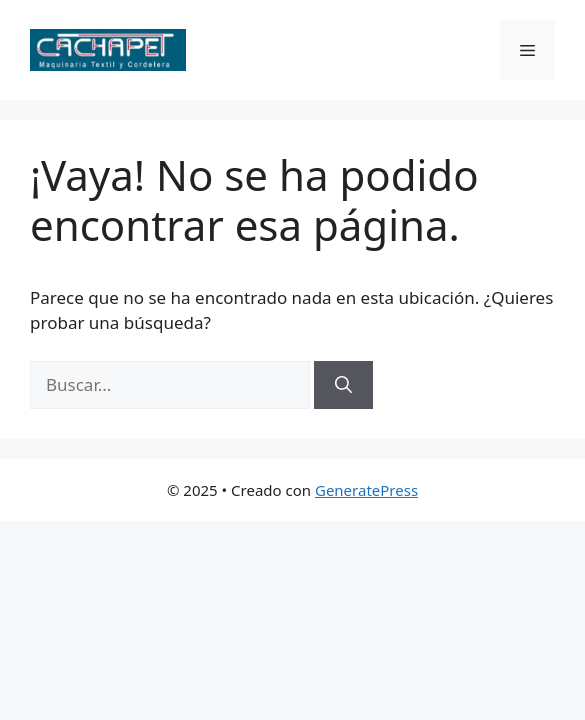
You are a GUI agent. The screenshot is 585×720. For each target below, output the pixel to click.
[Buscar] (343, 385)
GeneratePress (366, 490)
